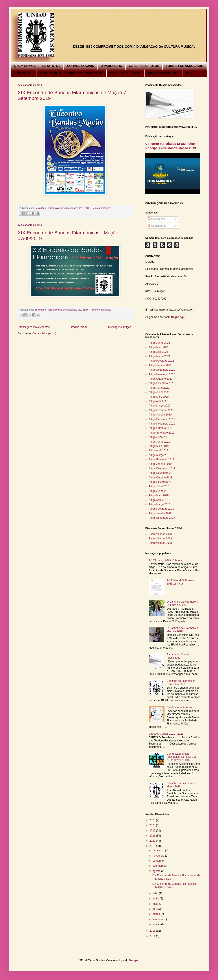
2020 (153, 841)
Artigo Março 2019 (159, 455)
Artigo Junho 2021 (159, 343)
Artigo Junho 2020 (159, 392)
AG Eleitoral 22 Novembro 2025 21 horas (182, 582)
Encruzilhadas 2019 (160, 539)
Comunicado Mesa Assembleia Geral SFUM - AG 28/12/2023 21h (182, 757)
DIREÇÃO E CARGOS (164, 73)
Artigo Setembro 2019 (162, 433)
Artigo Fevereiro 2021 (161, 361)
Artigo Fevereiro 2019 (161, 460)
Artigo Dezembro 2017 (162, 518)
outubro (157, 861)
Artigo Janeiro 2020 (160, 415)
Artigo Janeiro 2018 (160, 513)
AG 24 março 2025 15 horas (165, 560)
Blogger (134, 960)
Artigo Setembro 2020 (162, 383)
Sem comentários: (101, 208)
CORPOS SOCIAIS (80, 66)
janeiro (157, 924)
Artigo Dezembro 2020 (162, 370)
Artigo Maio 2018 (159, 495)
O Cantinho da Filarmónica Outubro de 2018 (182, 603)
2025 (153, 820)
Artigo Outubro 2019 (161, 428)
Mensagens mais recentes (34, 327)
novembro (159, 856)
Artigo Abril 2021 (158, 352)
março (157, 914)
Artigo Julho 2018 (159, 486)
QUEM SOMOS (25, 66)
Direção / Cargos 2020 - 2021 (166, 734)
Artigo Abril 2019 (158, 450)
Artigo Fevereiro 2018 (161, 509)
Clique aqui (178, 317)
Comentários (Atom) (44, 333)
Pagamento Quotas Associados (178, 656)
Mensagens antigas (120, 327)
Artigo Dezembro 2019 (162, 419)
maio (156, 904)
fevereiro (158, 919)
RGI (189, 73)
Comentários (157, 226)
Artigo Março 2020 (159, 406)
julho (156, 894)
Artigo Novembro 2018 (162, 473)
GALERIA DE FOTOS (144, 66)
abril (155, 909)
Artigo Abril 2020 (158, 401)
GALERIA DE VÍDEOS (126, 73)
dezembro (159, 850)
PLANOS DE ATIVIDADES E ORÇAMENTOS (72, 73)
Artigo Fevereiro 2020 (161, 410)
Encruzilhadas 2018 (160, 543)
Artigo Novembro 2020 (162, 374)
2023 (153, 825)
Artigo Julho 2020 (159, 388)
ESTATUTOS (51, 66)
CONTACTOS (24, 73)
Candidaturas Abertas (179, 707)
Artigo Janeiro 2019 (160, 464)
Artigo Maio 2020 (159, 397)
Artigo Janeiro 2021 (160, 365)
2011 (153, 936)
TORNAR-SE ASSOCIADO (185, 66)
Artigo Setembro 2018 (162, 482)
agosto (157, 871)
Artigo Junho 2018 (159, 491)
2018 (153, 931)
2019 (153, 846)
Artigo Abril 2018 (158, 500)
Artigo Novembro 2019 (162, 424)
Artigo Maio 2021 (159, 347)
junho (156, 899)
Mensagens (156, 219)
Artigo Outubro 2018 (161, 478)
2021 (153, 836)
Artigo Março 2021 (159, 356)
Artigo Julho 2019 (159, 437)
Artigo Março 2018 (159, 504)
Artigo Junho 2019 (159, 442)
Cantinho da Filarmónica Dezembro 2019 (181, 682)
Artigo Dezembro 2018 (162, 469)
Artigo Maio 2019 (159, 446)
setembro (158, 866)
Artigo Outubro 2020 (161, 379)
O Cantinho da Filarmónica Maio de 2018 (182, 630)
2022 (153, 831)
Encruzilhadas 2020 (160, 534)
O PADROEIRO (112, 66)
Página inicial (79, 327)
